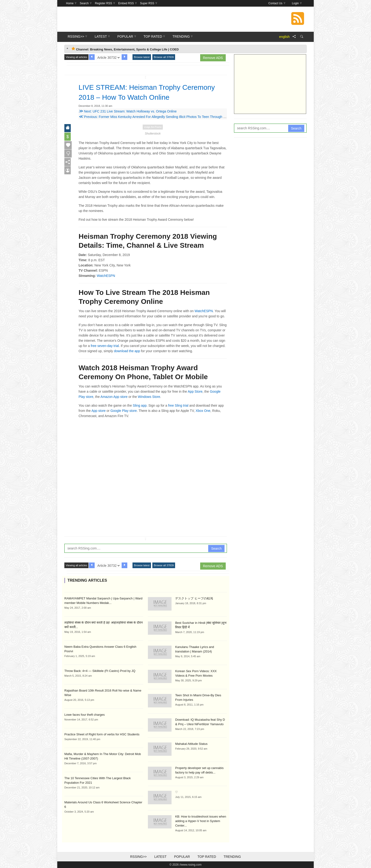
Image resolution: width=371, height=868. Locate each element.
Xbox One (203, 411)
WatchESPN (106, 276)
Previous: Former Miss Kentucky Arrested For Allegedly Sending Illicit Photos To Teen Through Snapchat (158, 117)
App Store (195, 391)
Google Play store (124, 411)
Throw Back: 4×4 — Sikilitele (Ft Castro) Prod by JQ (100, 671)
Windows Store (149, 397)
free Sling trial (178, 405)
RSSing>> (138, 857)
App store (98, 411)
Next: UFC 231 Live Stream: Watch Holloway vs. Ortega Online (128, 111)
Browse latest (142, 57)
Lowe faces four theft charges (85, 715)
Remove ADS (213, 58)
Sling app (140, 405)
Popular (182, 857)
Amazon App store (114, 397)
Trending (232, 857)
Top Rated (207, 857)
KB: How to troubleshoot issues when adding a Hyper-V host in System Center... (201, 821)
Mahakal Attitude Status (191, 744)
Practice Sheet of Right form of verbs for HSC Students (102, 734)
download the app (127, 351)
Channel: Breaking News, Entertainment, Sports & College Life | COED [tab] (125, 49)
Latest (160, 857)
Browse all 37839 (164, 57)
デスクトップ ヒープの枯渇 (194, 598)
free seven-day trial (105, 346)
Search (216, 549)
